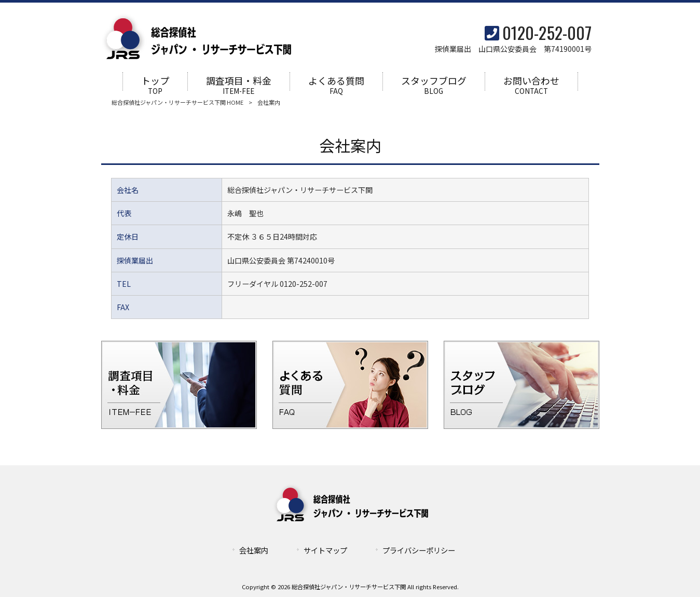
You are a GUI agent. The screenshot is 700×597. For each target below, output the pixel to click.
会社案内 (254, 551)
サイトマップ (325, 551)
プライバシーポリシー (419, 551)
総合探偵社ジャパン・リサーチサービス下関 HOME (177, 103)
